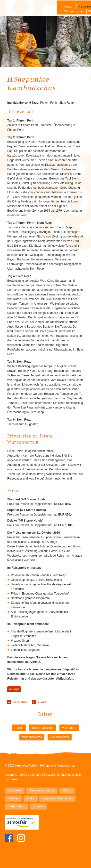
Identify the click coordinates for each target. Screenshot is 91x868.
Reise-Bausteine (43, 728)
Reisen (45, 714)
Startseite (15, 790)
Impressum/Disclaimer (57, 798)
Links (31, 798)
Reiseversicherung (42, 790)
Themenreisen (74, 11)
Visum (67, 790)
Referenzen (72, 16)
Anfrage (14, 689)
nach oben (20, 702)
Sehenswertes (59, 737)
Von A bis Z (69, 728)
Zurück (42, 702)
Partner (13, 798)
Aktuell (69, 6)
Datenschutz (17, 806)
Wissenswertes (32, 737)
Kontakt (39, 806)
